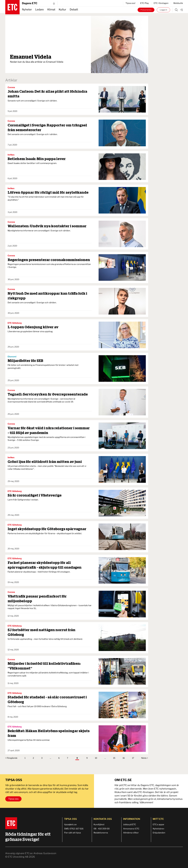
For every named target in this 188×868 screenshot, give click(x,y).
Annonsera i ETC (131, 829)
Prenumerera (146, 10)
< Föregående (11, 758)
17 (133, 758)
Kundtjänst (99, 825)
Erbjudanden (159, 833)
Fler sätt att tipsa (72, 833)
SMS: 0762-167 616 (74, 829)
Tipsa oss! (130, 3)
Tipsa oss (13, 799)
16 (124, 758)
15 (114, 758)
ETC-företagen (161, 3)
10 (96, 758)
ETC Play (145, 3)
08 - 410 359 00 (102, 829)
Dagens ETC (38, 3)
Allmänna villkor (131, 833)
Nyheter (27, 10)
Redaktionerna (101, 833)
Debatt (74, 10)
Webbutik (178, 3)
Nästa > (145, 758)
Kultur (62, 10)
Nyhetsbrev (158, 829)
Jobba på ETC (130, 825)
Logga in (163, 10)
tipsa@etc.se (70, 825)
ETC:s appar (158, 825)
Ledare (40, 10)
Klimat (51, 10)
